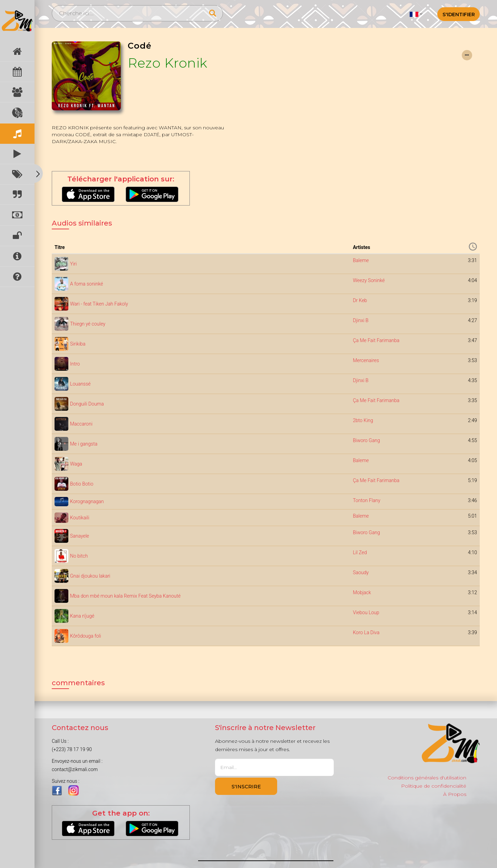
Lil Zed (360, 552)
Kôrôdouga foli (86, 636)
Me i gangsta (84, 444)
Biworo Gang (366, 440)
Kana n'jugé (82, 616)
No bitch (79, 556)
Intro (75, 364)
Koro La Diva (366, 632)
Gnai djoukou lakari (90, 576)
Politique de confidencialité (434, 786)
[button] (416, 14)
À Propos (455, 794)
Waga (76, 464)
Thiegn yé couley (88, 324)
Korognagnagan (87, 501)
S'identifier (459, 14)
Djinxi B (360, 320)
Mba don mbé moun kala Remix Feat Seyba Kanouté (125, 596)
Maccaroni (81, 424)
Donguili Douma (87, 404)
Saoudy (361, 572)
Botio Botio (82, 484)
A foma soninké (86, 284)
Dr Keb (360, 300)
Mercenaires (366, 360)
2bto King (363, 420)
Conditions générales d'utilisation (427, 778)
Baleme (361, 260)
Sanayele (80, 536)
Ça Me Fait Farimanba (376, 340)
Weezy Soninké (369, 280)
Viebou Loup (366, 612)
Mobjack (362, 592)
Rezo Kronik (168, 63)
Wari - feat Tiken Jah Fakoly (99, 304)
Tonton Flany (366, 500)
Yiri (73, 264)
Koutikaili (80, 518)
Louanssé (80, 384)
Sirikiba (78, 344)
